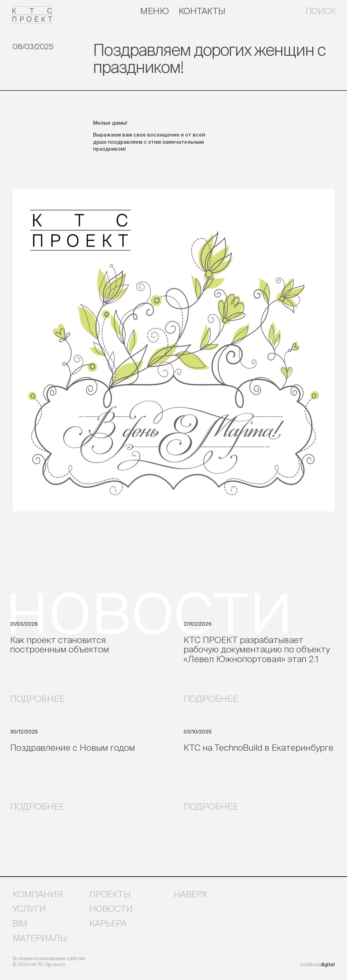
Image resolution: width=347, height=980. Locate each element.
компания (38, 894)
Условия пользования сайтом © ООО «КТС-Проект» (49, 961)
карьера (108, 923)
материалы (40, 938)
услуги (29, 909)
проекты (110, 894)
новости (111, 909)
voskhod (317, 964)
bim (20, 923)
